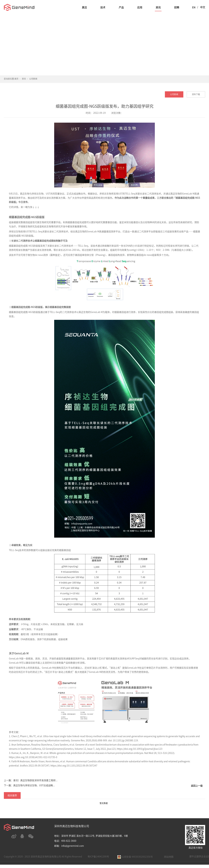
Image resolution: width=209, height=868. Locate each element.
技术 (103, 7)
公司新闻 (33, 79)
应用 (140, 7)
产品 (121, 7)
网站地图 (169, 857)
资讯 (158, 7)
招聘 (177, 7)
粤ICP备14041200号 (98, 857)
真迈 (84, 7)
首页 (16, 79)
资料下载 (196, 94)
